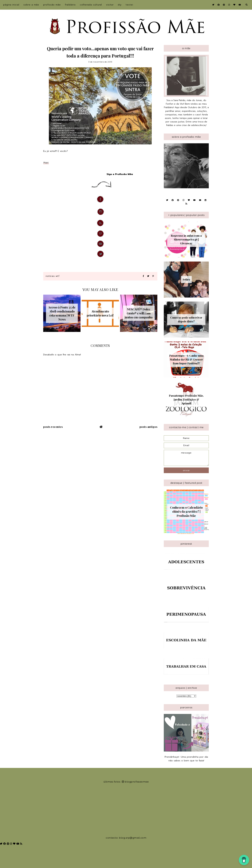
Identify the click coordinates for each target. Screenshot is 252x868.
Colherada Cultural (91, 5)
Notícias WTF (52, 276)
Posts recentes (53, 427)
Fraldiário (70, 5)
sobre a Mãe (31, 5)
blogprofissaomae (135, 782)
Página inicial (11, 5)
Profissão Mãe (52, 5)
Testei (129, 5)
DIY (120, 5)
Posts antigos (148, 427)
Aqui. (46, 162)
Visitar (110, 5)
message (186, 458)
